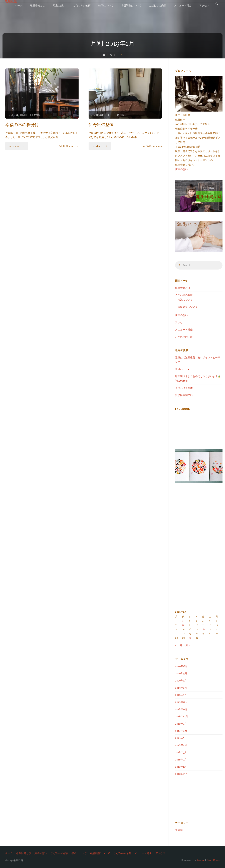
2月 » (187, 646)
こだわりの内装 (184, 337)
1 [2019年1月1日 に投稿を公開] (183, 621)
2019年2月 (181, 688)
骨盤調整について (188, 307)
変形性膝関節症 (184, 396)
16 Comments (154, 146)
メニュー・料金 (184, 330)
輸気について (185, 300)
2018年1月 (181, 767)
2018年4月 (181, 746)
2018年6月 (181, 731)
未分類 (38, 115)
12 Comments (71, 146)
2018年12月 (181, 703)
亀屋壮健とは (183, 288)
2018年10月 (182, 717)
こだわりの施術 (184, 295)
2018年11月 (181, 710)
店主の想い (181, 169)
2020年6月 (181, 667)
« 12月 (179, 646)
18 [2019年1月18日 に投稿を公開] (203, 630)
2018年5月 (181, 738)
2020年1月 (181, 681)
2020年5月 (181, 674)
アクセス (180, 323)
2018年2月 (181, 760)
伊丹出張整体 (102, 124)
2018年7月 (181, 724)
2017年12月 (181, 774)
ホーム (9, 854)
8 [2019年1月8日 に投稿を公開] (183, 625)
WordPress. (213, 861)
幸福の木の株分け (23, 124)
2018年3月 (181, 753)
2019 (112, 55)
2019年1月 (181, 695)
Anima (200, 861)
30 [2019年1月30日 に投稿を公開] (190, 638)
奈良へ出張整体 (184, 388)
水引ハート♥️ (182, 370)
